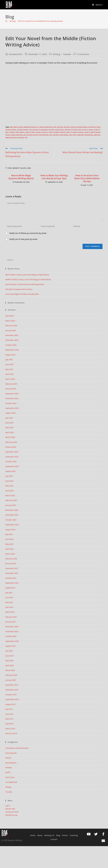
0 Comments (83, 54)
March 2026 (10, 321)
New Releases (11, 763)
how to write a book (57, 132)
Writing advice (11, 138)
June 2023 (9, 481)
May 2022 (9, 544)
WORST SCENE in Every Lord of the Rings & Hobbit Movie (28, 280)
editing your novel (56, 130)
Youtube (67, 54)
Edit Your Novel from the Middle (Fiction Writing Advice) (40, 21)
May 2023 (9, 486)
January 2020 (11, 680)
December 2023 (12, 452)
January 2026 (11, 330)
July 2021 (9, 593)
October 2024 (11, 403)
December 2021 (12, 568)
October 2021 (11, 578)
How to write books (92, 132)
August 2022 (10, 530)
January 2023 (11, 505)
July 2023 (9, 476)
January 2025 (11, 389)
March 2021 (10, 612)
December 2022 (12, 510)
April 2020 (10, 665)
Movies (8, 758)
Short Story (10, 777)
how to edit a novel (85, 130)
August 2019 (10, 704)
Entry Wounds (11, 753)
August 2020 (10, 646)
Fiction (74, 130)
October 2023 (11, 461)
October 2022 (11, 520)
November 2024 (12, 398)
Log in (8, 806)
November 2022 (12, 515)
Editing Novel (11, 130)
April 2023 (10, 491)
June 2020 (9, 656)
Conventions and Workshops (17, 748)
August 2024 (10, 413)
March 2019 (10, 729)
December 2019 (12, 685)
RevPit (8, 772)
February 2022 (11, 559)
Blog (58, 835)
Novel (8, 135)
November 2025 (12, 340)
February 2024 (11, 442)
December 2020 (12, 627)
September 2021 (12, 583)
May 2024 (9, 427)
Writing (56, 54)
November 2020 (12, 631)
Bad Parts (14, 127)
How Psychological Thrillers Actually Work (22, 294)
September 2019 (12, 699)
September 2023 (12, 466)
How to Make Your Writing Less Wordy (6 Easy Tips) (54, 177)
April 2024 (10, 432)
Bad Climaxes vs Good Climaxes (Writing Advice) (25, 284)
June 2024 (9, 423)
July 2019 (9, 709)
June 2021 (9, 597)
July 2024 (9, 418)
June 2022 (9, 539)
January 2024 (11, 447)
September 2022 (12, 525)
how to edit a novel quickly (36, 132)
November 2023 (12, 457)
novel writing (17, 135)
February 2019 (11, 733)
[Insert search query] (54, 260)
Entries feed (10, 809)
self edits (73, 135)
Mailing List (49, 835)
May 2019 (9, 719)
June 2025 (9, 364)
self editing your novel (59, 135)
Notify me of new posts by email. (24, 239)
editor (67, 130)
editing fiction (94, 127)
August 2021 (10, 588)
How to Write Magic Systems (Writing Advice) (21, 177)
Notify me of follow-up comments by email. (28, 233)
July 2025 (9, 360)
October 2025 (11, 345)
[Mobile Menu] (97, 5)
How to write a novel (75, 132)
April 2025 (10, 374)
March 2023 (10, 496)
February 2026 (11, 326)
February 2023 (11, 500)
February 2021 (11, 617)
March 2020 (10, 670)
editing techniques (40, 130)
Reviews (9, 768)
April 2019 (10, 724)
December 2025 (12, 335)
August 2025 (10, 355)
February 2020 (11, 675)
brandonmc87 (16, 54)
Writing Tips (23, 138)
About (40, 835)
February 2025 (11, 384)
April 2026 (10, 316)
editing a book (70, 127)
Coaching (74, 835)
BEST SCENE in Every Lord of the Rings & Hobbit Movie (27, 275)
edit (55, 127)
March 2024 (10, 437)
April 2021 (10, 607)
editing (60, 127)
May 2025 (9, 369)
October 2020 (11, 636)
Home (33, 835)
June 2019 (9, 714)
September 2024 (12, 408)
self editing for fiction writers (36, 135)
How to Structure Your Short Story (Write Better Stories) (87, 178)
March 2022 (10, 554)
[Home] (6, 21)
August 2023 (10, 471)
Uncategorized (11, 782)
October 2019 (11, 695)
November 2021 (12, 573)
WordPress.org (11, 815)
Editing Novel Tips (24, 130)
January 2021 (11, 622)
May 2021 (9, 602)
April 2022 (10, 549)
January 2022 (11, 563)
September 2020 (12, 641)
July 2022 (9, 534)
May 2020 (9, 661)
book (21, 127)
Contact (54, 839)
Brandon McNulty (31, 127)
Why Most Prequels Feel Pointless (19, 289)
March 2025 (10, 379)
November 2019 (12, 690)
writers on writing (85, 135)
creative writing (46, 127)
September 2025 (12, 350)
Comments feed (12, 812)
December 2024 (12, 394)
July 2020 (9, 651)
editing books (82, 127)
